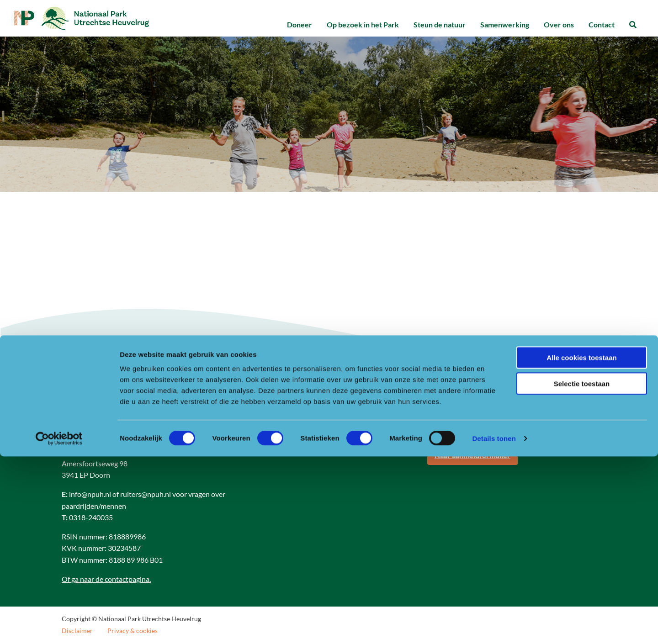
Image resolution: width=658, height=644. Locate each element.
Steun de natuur (440, 24)
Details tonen (494, 626)
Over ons (559, 24)
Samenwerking (505, 24)
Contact (602, 24)
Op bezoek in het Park (363, 24)
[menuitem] (300, 25)
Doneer (300, 24)
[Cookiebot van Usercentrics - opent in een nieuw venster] (59, 626)
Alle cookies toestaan (581, 545)
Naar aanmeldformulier (472, 458)
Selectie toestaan (582, 571)
